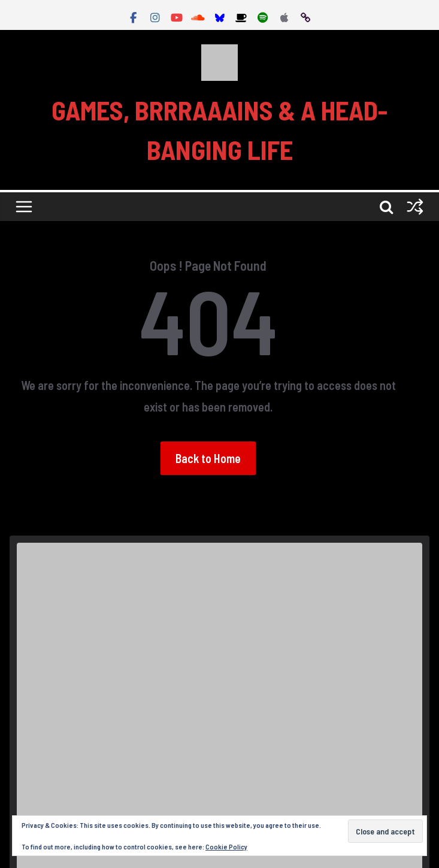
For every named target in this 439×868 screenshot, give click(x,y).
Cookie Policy (226, 846)
